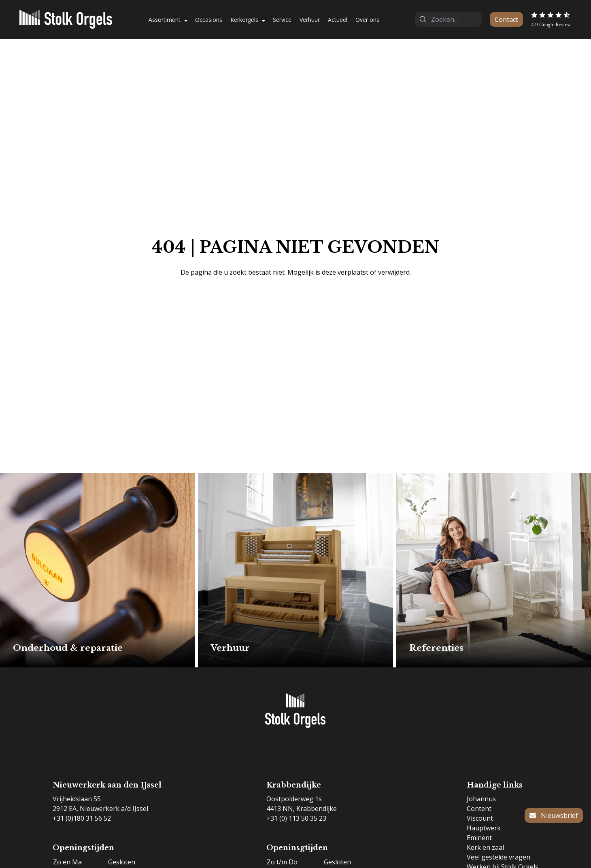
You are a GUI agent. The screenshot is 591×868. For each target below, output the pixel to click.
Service (282, 20)
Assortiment (165, 20)
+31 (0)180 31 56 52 (82, 818)
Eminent (479, 838)
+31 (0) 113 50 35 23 (296, 818)
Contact (506, 19)
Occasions (209, 20)
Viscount (480, 818)
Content (479, 809)
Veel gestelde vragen (499, 857)
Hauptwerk (484, 828)
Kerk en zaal (485, 847)
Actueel (338, 20)
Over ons (367, 20)
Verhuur (310, 20)
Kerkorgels (244, 20)
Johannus (481, 799)
